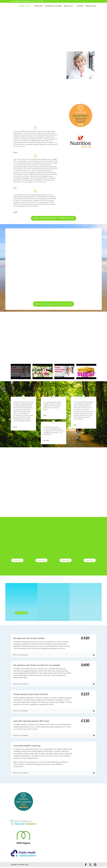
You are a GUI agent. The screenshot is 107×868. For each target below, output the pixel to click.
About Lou (68, 6)
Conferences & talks (53, 6)
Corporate (38, 6)
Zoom (34, 728)
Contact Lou (21, 614)
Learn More (17, 561)
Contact (80, 6)
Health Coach (24, 6)
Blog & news (91, 6)
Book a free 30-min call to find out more (54, 219)
